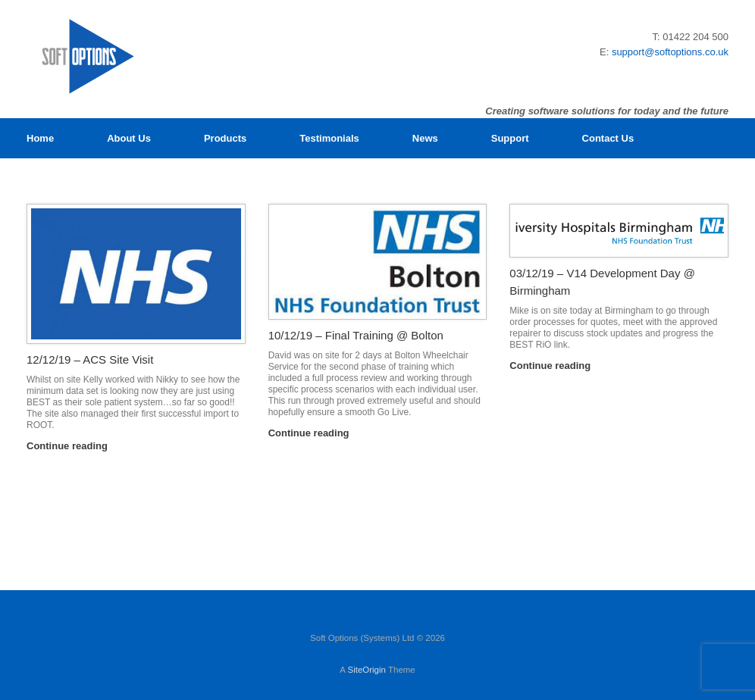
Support (510, 138)
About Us (129, 138)
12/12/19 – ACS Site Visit (90, 359)
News (425, 138)
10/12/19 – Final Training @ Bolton (356, 335)
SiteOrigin (367, 670)
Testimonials (329, 138)
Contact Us (608, 138)
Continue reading (72, 446)
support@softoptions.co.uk (670, 52)
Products (225, 138)
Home (40, 138)
